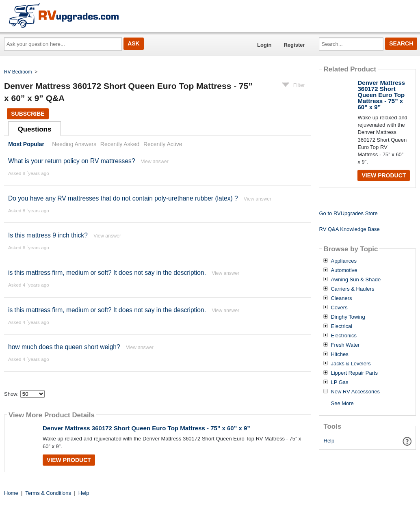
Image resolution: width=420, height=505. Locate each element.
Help (329, 441)
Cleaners (341, 298)
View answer (155, 162)
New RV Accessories (355, 392)
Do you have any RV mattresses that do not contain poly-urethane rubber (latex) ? (123, 198)
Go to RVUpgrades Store (348, 213)
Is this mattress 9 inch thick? (48, 235)
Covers (339, 308)
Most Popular (26, 144)
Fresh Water (345, 345)
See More (342, 403)
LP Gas (339, 382)
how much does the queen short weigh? (64, 347)
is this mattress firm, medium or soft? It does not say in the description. (107, 273)
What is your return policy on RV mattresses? (72, 161)
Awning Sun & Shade (356, 280)
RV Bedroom (18, 72)
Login (264, 45)
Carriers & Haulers (352, 289)
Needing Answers (74, 144)
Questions (35, 129)
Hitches (339, 354)
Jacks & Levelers (351, 364)
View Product (69, 460)
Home (11, 493)
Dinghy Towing (348, 317)
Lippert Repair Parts (354, 373)
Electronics (344, 336)
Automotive (344, 270)
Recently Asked (120, 144)
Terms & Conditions (48, 493)
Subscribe (28, 114)
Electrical (341, 326)
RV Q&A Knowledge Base (349, 229)
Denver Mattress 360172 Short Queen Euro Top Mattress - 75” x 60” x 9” (146, 428)
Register (294, 45)
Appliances (344, 261)
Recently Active (163, 144)
